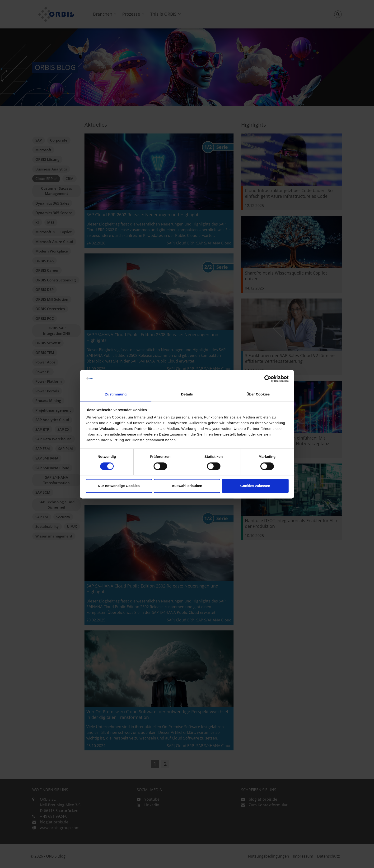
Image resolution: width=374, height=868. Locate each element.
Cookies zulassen (255, 486)
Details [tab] (187, 394)
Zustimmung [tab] (116, 394)
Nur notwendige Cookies (119, 486)
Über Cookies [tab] (258, 394)
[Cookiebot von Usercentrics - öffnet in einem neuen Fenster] (268, 379)
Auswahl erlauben (187, 486)
